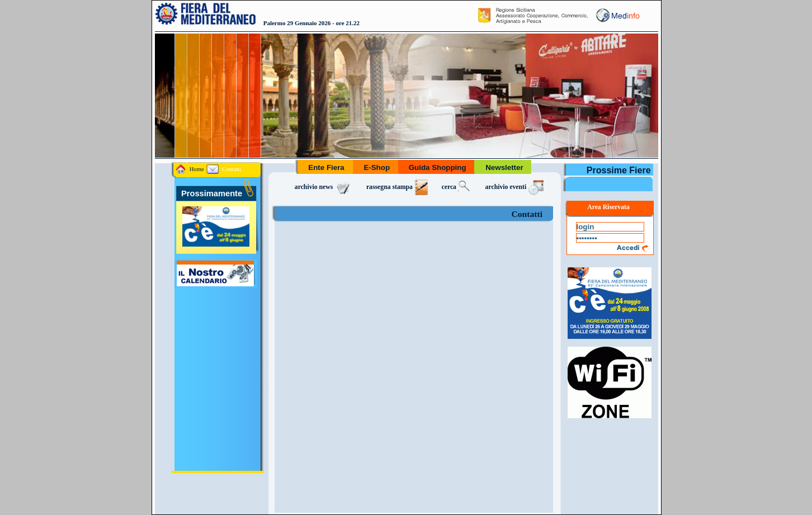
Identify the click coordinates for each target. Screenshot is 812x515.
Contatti (223, 169)
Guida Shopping (438, 167)
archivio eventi (516, 187)
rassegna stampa (397, 187)
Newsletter (504, 167)
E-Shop (377, 167)
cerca (457, 187)
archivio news (324, 187)
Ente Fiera (327, 167)
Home (190, 169)
